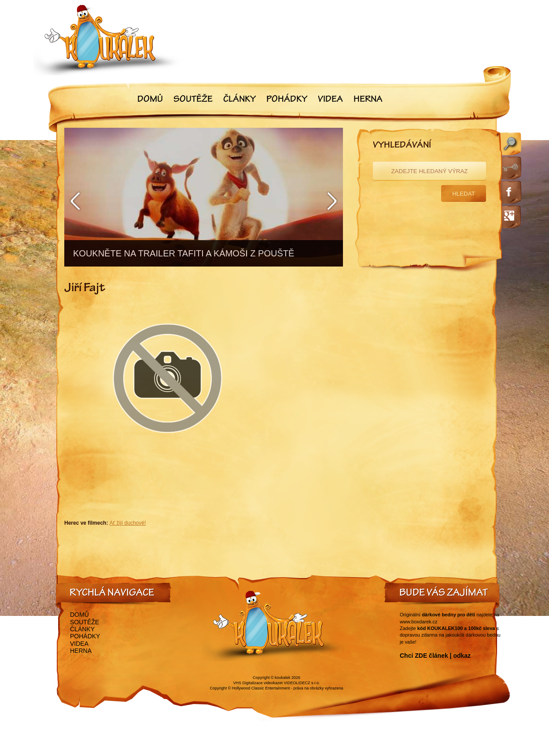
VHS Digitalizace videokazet (258, 683)
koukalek (283, 678)
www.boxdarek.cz (419, 622)
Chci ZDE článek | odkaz (435, 656)
